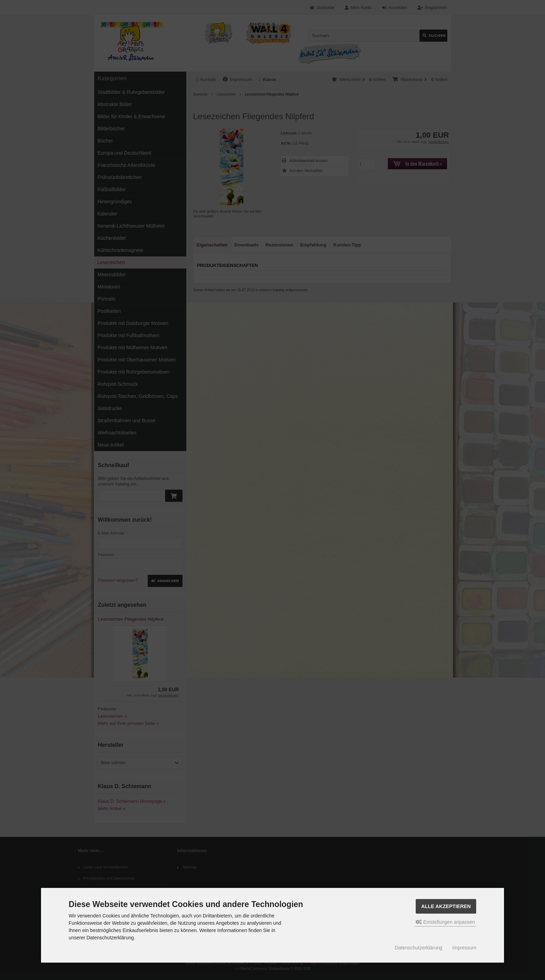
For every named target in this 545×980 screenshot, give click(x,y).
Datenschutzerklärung (418, 948)
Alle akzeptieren (446, 906)
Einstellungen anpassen (445, 922)
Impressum (464, 948)
